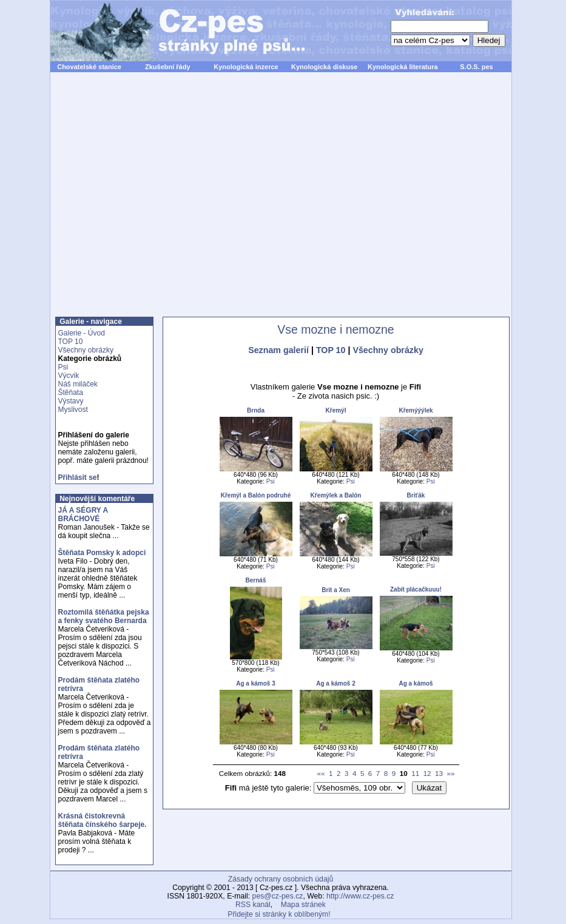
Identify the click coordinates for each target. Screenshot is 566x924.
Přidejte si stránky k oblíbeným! (279, 914)
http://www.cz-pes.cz (360, 896)
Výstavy (71, 401)
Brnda (256, 410)
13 (439, 773)
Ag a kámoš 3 (255, 683)
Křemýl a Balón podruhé (256, 495)
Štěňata (71, 393)
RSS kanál (253, 905)
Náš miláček (78, 384)
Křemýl (336, 410)
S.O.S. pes (476, 67)
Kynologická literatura (403, 67)
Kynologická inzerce (246, 67)
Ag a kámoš (416, 683)
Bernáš (256, 580)
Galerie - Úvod (82, 333)
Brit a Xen (336, 590)
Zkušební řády (168, 67)
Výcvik (69, 376)
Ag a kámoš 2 (335, 683)
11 (415, 773)
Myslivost (73, 410)
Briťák (416, 495)
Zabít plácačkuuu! (416, 589)
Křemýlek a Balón (336, 495)
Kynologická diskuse (324, 67)
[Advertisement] (163, 201)
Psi (63, 367)
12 (427, 773)
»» (451, 773)
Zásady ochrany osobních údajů (281, 879)
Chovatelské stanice (89, 67)
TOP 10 (71, 342)
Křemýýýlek (416, 410)
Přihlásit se (78, 477)
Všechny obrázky (86, 350)
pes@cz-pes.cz (278, 896)
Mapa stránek (303, 905)
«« (321, 773)
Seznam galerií (278, 350)
